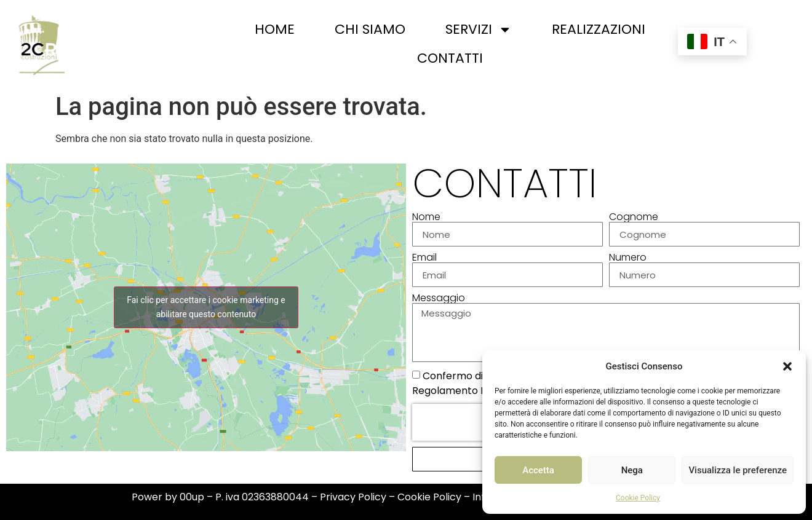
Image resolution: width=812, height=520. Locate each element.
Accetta (538, 470)
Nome (426, 217)
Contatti (450, 58)
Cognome (634, 217)
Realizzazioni (599, 29)
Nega (632, 470)
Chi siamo (370, 29)
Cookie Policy (638, 498)
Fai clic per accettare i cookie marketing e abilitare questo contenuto (206, 307)
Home (275, 29)
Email (424, 258)
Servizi (479, 30)
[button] (787, 366)
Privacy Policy (353, 497)
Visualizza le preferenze (738, 470)
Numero (628, 258)
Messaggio (439, 298)
